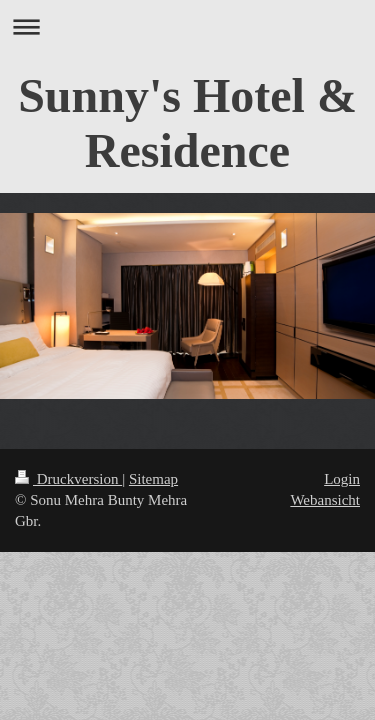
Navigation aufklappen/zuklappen (187, 26)
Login (342, 479)
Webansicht (325, 500)
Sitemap (153, 479)
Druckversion (68, 479)
